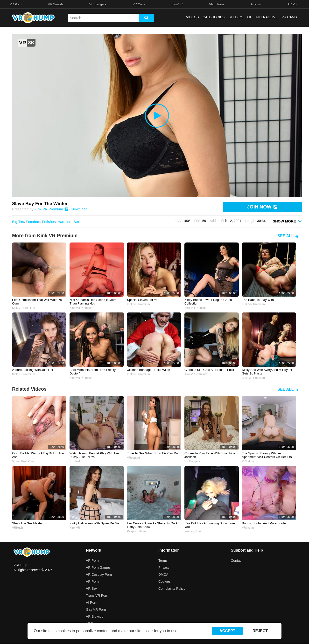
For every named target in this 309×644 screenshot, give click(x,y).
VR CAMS (289, 17)
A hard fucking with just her (33, 370)
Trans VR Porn (97, 596)
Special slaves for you (143, 300)
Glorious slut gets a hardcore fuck (209, 370)
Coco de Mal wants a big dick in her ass (38, 455)
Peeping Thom (136, 531)
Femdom (33, 222)
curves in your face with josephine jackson (210, 455)
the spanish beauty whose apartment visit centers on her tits (267, 455)
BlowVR (177, 4)
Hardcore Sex (69, 222)
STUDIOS (236, 17)
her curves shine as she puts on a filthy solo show (152, 525)
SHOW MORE (287, 221)
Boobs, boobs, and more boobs (264, 523)
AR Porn (293, 4)
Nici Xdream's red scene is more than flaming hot (93, 302)
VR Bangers (98, 4)
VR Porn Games (98, 568)
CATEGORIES (214, 17)
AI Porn (256, 4)
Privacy (164, 568)
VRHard (75, 461)
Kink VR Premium (51, 209)
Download (80, 209)
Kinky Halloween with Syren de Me (94, 523)
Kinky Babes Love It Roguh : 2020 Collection (208, 302)
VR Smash (55, 4)
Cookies (165, 582)
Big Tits (18, 222)
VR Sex (92, 589)
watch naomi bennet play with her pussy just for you (94, 455)
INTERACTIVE (267, 17)
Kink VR (75, 528)
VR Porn (16, 4)
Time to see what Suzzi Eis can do (152, 453)
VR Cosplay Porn (99, 575)
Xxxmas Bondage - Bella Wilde (148, 370)
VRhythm (248, 528)
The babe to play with (258, 300)
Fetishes (49, 222)
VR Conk (139, 4)
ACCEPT (227, 631)
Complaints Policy (172, 589)
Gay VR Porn (96, 609)
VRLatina (248, 461)
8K (249, 17)
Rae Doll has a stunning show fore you (210, 525)
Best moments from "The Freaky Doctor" (93, 372)
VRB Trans (217, 4)
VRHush (18, 528)
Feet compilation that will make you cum (38, 302)
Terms (163, 561)
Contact (237, 561)
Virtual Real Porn (23, 461)
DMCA (163, 575)
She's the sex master (27, 523)
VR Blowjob (95, 616)
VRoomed (133, 458)
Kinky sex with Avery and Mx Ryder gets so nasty (267, 372)
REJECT (260, 631)
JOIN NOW (262, 207)
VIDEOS (193, 17)
